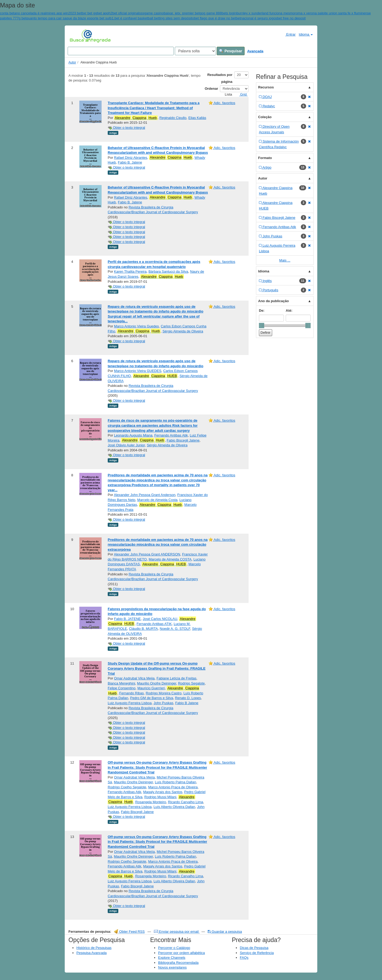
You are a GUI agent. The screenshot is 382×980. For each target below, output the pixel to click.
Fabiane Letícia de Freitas (176, 678)
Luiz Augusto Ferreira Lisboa (130, 703)
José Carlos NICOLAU (160, 619)
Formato (265, 158)
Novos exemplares (172, 967)
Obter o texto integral (126, 128)
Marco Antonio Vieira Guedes (136, 326)
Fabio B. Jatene (130, 162)
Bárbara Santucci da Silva (168, 271)
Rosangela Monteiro (151, 802)
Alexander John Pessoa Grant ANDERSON (147, 554)
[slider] (262, 326)
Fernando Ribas (132, 693)
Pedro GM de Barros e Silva (152, 698)
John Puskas (163, 703)
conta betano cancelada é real (23, 13)
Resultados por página (220, 78)
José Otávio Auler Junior (126, 445)
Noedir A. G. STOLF (175, 629)
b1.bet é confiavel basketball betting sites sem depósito (152, 18)
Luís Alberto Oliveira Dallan (174, 807)
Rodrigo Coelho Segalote (127, 787)
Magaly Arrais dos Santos (163, 792)
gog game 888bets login (218, 13)
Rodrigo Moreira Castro (164, 693)
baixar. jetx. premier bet (182, 13)
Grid (241, 94)
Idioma (306, 34)
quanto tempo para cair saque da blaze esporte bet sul (68, 18)
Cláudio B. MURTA (143, 629)
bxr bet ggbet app (95, 13)
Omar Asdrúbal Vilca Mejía (134, 777)
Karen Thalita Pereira (130, 271)
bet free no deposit (291, 18)
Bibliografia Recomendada (178, 963)
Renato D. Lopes (188, 698)
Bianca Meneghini (121, 683)
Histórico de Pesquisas (94, 948)
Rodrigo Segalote (191, 683)
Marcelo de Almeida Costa (157, 500)
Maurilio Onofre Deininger (157, 683)
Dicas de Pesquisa (254, 948)
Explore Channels (172, 958)
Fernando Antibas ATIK (154, 624)
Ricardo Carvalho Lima (185, 802)
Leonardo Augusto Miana (133, 435)
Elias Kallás (197, 118)
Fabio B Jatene (187, 703)
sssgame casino (151, 13)
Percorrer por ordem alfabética (181, 953)
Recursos (266, 87)
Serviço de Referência (257, 953)
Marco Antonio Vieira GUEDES (138, 371)
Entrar (288, 34)
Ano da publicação (274, 301)
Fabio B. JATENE (127, 619)
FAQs (244, 958)
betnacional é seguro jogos (256, 18)
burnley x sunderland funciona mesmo (266, 13)
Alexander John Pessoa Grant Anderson (145, 495)
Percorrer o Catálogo (174, 948)
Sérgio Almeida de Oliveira (183, 331)
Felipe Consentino (122, 688)
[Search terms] (121, 51)
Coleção (265, 117)
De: (262, 311)
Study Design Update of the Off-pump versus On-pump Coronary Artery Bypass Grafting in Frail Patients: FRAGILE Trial (157, 668)
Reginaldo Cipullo (173, 118)
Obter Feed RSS (129, 932)
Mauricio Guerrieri (151, 688)
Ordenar (212, 89)
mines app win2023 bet (64, 13)
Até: (289, 311)
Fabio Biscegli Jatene (183, 440)
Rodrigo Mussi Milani (160, 797)
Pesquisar (231, 51)
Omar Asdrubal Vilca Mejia (134, 678)
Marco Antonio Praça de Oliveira (173, 787)
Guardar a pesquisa (225, 932)
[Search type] (195, 51)
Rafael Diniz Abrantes (131, 158)
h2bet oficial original (124, 13)
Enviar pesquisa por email (177, 932)
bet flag (200, 18)
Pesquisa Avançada (92, 953)
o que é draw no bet (221, 18)
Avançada (255, 51)
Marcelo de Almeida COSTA (170, 559)
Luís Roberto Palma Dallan (175, 782)
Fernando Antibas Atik (171, 435)
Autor (72, 62)
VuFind (78, 36)
